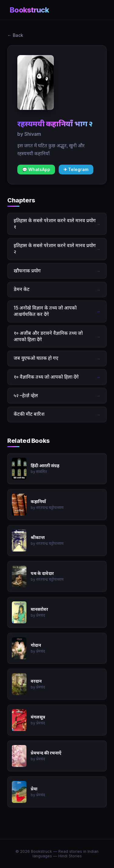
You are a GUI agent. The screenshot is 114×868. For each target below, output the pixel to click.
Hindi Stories (70, 856)
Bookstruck (29, 10)
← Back (15, 35)
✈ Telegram (76, 170)
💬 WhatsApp (36, 170)
